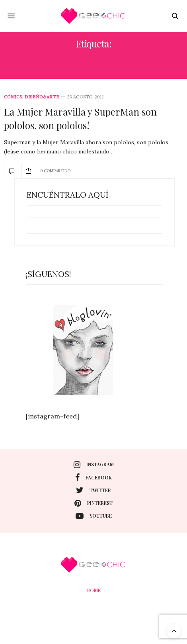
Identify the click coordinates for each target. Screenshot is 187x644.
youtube (94, 516)
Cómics (13, 97)
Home (93, 590)
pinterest (93, 503)
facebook (93, 477)
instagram (94, 465)
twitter (93, 490)
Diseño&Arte (42, 97)
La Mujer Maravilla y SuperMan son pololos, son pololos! (80, 118)
